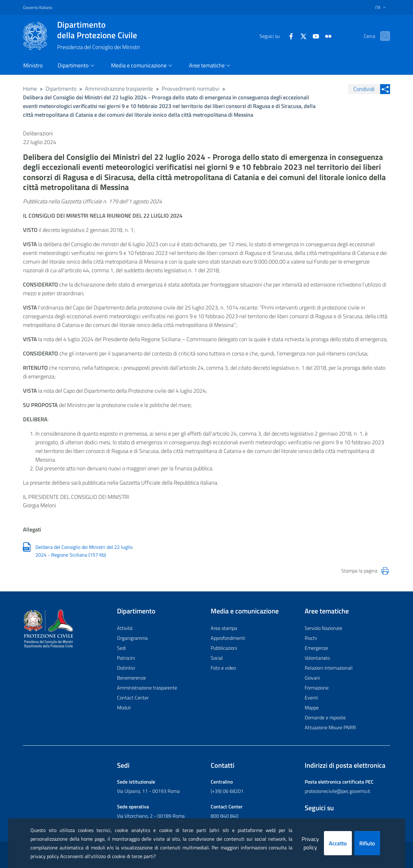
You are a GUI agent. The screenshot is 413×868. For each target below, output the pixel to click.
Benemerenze (131, 678)
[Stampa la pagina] (385, 571)
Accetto (338, 843)
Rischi (311, 638)
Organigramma (132, 638)
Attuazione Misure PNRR (330, 727)
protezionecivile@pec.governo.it (337, 791)
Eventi (311, 698)
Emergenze (316, 648)
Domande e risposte (325, 717)
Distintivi (126, 668)
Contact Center (133, 698)
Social (217, 658)
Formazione (317, 688)
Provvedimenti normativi (191, 89)
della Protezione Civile (99, 30)
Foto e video (223, 668)
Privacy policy (310, 843)
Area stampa (224, 628)
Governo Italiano (38, 7)
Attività (125, 628)
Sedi (121, 648)
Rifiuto (367, 843)
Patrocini (126, 658)
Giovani (312, 678)
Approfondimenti (228, 638)
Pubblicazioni (224, 648)
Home (30, 89)
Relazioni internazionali (329, 668)
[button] (383, 36)
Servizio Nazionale (323, 628)
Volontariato (317, 658)
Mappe (312, 708)
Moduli (124, 708)
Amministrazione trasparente (119, 89)
